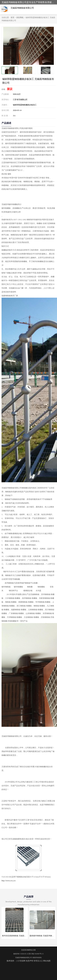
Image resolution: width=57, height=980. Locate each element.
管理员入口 (38, 961)
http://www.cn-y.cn (9, 881)
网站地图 (47, 961)
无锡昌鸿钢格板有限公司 (24, 958)
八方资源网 (21, 961)
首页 (12, 17)
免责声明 (29, 961)
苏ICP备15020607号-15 (36, 954)
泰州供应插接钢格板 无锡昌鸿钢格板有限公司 (20, 936)
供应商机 (20, 17)
